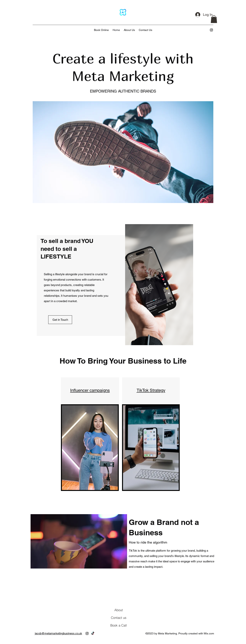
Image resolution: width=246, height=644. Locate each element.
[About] (119, 610)
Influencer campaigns (90, 390)
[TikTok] (93, 633)
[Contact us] (119, 617)
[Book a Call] (119, 625)
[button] (214, 19)
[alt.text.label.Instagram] (211, 30)
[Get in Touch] (60, 320)
